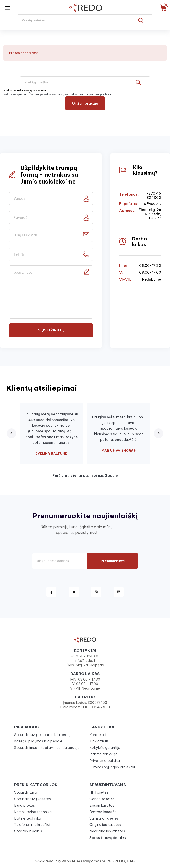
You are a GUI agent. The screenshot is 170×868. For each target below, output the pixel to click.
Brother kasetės (103, 812)
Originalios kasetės (105, 825)
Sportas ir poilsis (28, 831)
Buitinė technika (28, 818)
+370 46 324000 (154, 196)
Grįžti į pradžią (85, 103)
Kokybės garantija (105, 748)
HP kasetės (99, 792)
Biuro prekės (24, 805)
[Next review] (158, 433)
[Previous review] (12, 433)
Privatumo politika (105, 761)
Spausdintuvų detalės (108, 838)
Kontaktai (98, 735)
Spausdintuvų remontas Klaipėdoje (43, 735)
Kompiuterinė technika (33, 812)
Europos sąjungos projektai (112, 767)
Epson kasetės (102, 805)
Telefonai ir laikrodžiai (32, 825)
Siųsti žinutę (51, 330)
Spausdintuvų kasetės (33, 799)
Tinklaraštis (99, 741)
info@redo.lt (150, 204)
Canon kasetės (102, 799)
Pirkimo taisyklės (103, 754)
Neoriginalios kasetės (107, 831)
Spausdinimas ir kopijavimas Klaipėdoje (47, 748)
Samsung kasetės (104, 818)
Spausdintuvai (26, 792)
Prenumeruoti (113, 561)
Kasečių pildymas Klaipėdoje (38, 741)
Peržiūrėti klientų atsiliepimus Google (85, 475)
